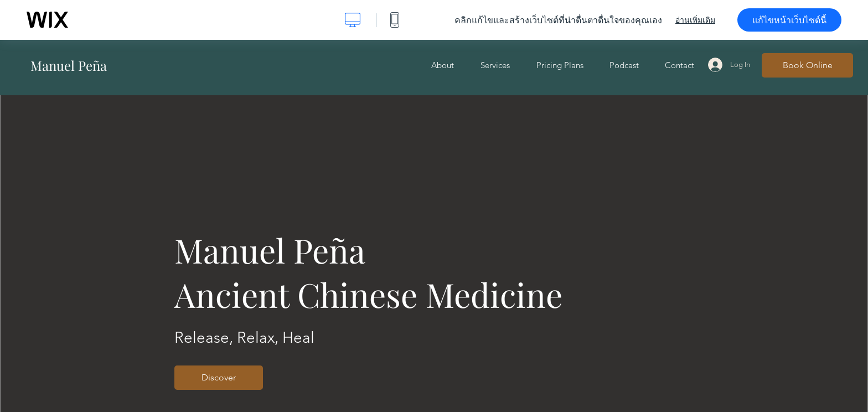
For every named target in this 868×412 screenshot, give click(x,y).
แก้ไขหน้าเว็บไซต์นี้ (789, 20)
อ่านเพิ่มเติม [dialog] (695, 20)
